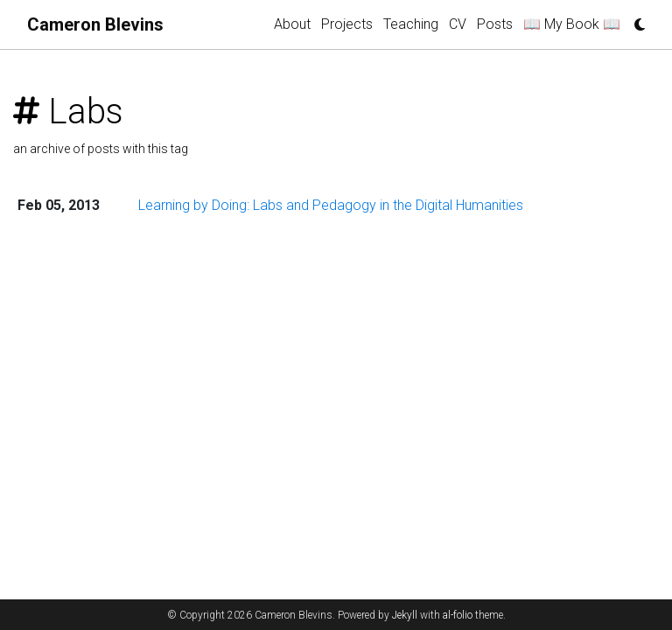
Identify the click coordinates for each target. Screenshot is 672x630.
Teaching (411, 24)
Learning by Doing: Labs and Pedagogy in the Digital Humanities (331, 205)
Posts (495, 24)
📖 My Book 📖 (572, 24)
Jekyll (405, 615)
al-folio (458, 615)
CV (458, 24)
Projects (347, 24)
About (292, 24)
